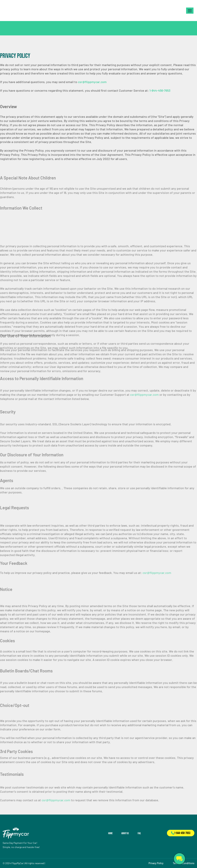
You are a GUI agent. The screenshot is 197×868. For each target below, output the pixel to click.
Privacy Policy (156, 863)
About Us (125, 833)
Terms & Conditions (184, 863)
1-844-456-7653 (160, 90)
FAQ (139, 833)
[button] (190, 11)
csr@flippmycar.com (92, 82)
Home (110, 833)
